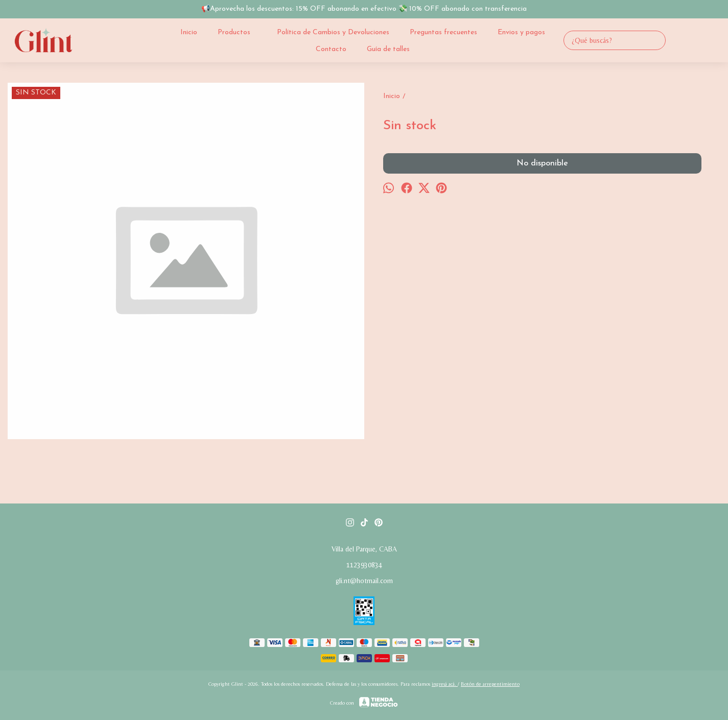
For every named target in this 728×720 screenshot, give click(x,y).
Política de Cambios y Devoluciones (333, 32)
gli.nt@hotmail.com (364, 581)
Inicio (189, 32)
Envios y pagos (521, 32)
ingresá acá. (445, 684)
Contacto (331, 49)
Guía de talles (388, 49)
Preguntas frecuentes (443, 32)
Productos (239, 32)
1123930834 (364, 565)
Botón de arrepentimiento (490, 684)
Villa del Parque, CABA (364, 549)
